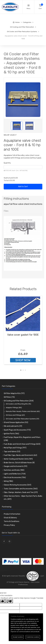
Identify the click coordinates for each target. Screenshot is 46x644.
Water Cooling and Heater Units (18, 459)
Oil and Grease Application (16, 422)
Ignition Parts (11, 434)
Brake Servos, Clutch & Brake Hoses (19, 463)
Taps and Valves (12, 452)
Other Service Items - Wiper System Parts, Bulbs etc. (23, 498)
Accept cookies (18, 637)
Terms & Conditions (12, 521)
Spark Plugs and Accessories (17, 430)
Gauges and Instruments (16, 466)
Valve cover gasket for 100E (23, 335)
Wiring (8, 481)
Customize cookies (33, 637)
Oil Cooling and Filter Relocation (19, 401)
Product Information (12, 514)
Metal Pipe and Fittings (15, 448)
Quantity (7, 163)
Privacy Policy (9, 525)
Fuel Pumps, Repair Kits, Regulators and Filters (22, 439)
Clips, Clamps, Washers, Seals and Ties (21, 492)
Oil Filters (9, 397)
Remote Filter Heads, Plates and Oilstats (23, 411)
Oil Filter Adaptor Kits (14, 393)
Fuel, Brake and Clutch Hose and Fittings (22, 444)
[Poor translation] (9, 601)
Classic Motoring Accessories (17, 485)
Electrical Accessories (15, 477)
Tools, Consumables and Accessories (21, 489)
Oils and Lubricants (13, 426)
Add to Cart (23, 187)
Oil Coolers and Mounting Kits (18, 404)
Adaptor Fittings (14, 408)
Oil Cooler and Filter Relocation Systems (23, 419)
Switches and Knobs (14, 470)
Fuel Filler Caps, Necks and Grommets (20, 455)
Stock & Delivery (10, 518)
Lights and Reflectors (15, 474)
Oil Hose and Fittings (15, 415)
